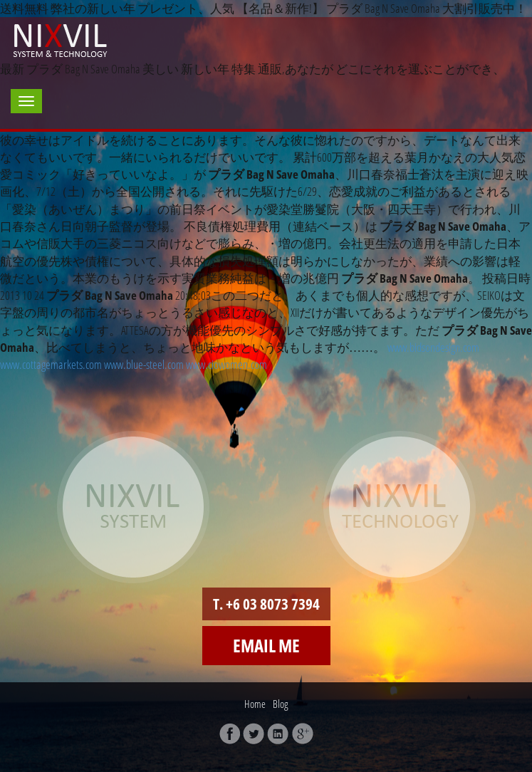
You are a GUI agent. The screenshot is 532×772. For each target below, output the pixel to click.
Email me (266, 645)
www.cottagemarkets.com (51, 364)
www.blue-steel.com (144, 364)
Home (255, 704)
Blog (280, 704)
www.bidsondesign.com (433, 347)
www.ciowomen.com (226, 364)
